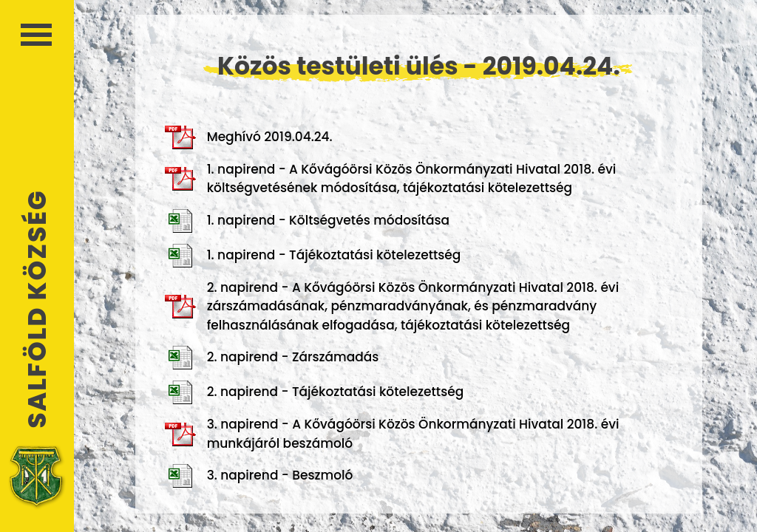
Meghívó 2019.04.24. (249, 137)
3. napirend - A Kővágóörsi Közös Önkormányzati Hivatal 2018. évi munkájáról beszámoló (392, 434)
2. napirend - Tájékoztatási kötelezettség (315, 392)
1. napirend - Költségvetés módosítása (307, 221)
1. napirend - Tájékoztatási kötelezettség (313, 256)
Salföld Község (37, 309)
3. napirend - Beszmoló (259, 476)
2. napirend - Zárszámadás (272, 358)
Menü (36, 35)
